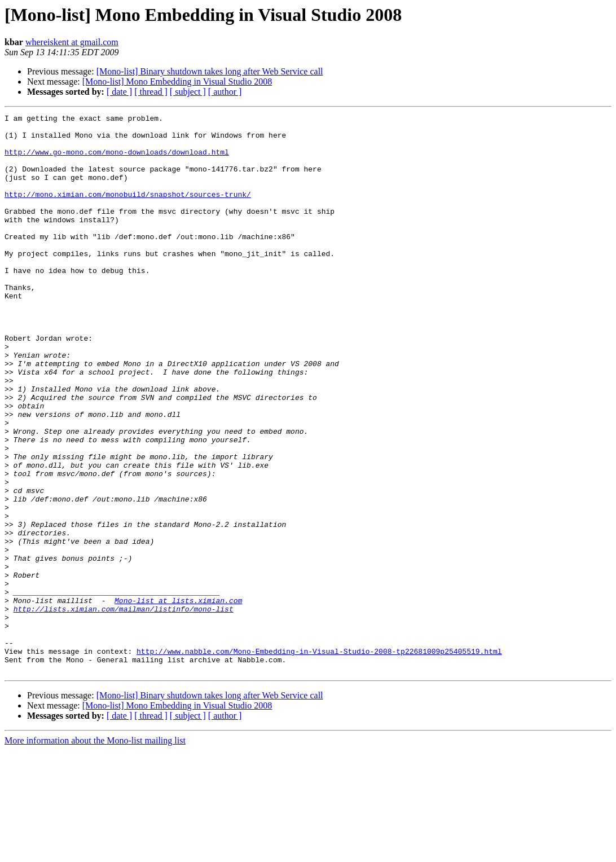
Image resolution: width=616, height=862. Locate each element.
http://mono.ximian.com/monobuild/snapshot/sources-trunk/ (128, 211)
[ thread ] (151, 92)
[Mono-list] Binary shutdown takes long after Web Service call (210, 71)
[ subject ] (188, 92)
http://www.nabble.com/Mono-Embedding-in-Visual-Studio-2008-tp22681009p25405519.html (319, 759)
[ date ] (119, 92)
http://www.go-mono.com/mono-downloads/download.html (117, 160)
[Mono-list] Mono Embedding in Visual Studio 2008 (177, 82)
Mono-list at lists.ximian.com (178, 698)
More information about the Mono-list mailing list (95, 852)
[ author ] (225, 92)
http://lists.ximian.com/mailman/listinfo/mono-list (124, 709)
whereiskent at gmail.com (72, 42)
